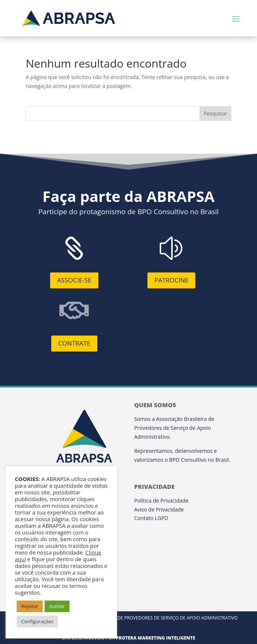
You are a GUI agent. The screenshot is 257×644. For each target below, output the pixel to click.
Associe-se (74, 280)
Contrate (74, 343)
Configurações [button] (37, 621)
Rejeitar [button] (30, 606)
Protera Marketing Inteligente (156, 638)
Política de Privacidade (161, 501)
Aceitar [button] (57, 606)
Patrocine (172, 280)
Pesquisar (215, 113)
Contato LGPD (151, 518)
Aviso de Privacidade (159, 509)
